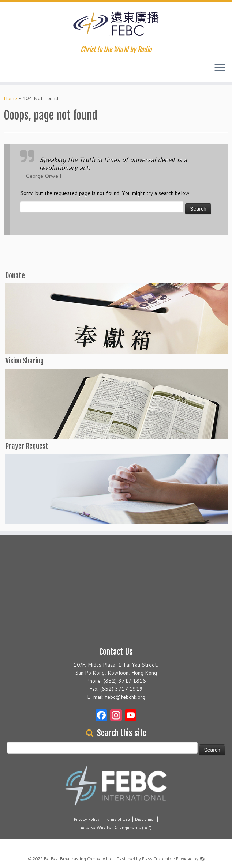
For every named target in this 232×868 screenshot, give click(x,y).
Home (10, 98)
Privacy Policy (87, 819)
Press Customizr (157, 859)
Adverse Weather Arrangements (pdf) (116, 828)
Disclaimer (145, 819)
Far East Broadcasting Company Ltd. (79, 859)
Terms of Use (117, 819)
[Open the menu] (220, 68)
